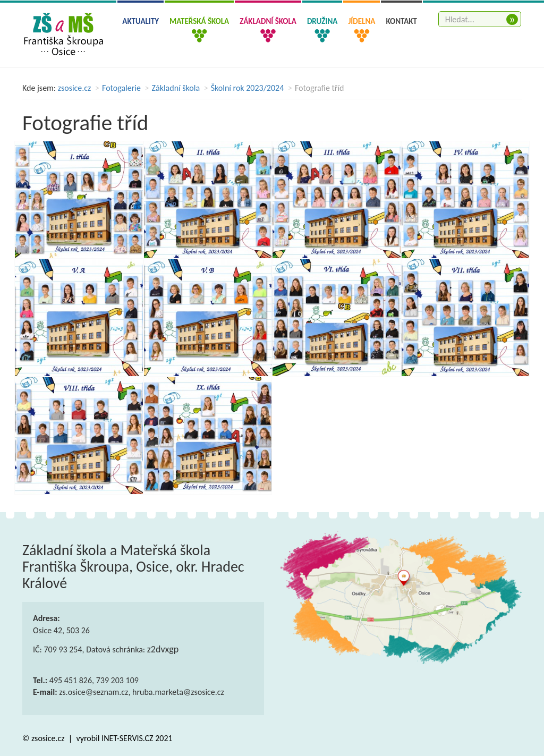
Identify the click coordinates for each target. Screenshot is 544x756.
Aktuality (141, 21)
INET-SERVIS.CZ (127, 738)
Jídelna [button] (362, 21)
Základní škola (176, 88)
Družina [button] (322, 21)
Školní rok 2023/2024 (248, 88)
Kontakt (401, 21)
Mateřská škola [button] (199, 21)
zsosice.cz (75, 88)
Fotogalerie (121, 88)
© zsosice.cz (44, 738)
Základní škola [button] (268, 21)
